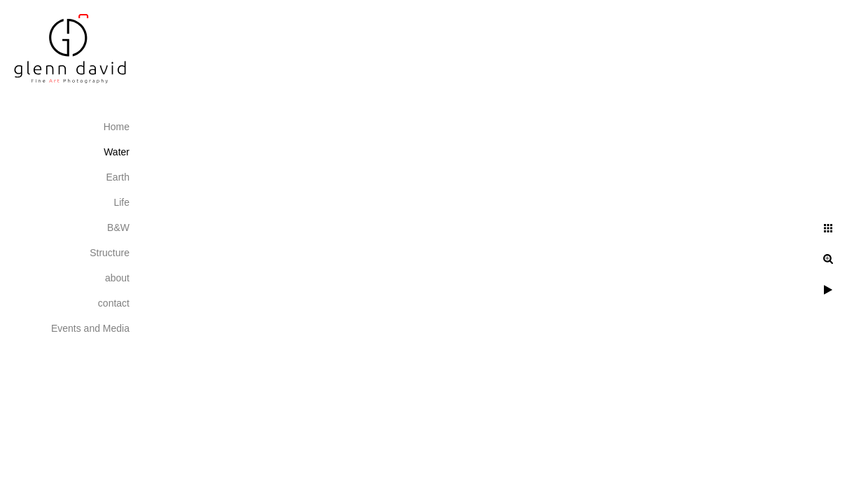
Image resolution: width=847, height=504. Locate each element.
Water (117, 152)
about (117, 278)
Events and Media (90, 328)
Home (117, 127)
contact (114, 303)
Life (121, 202)
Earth (118, 177)
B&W (118, 227)
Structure (110, 253)
